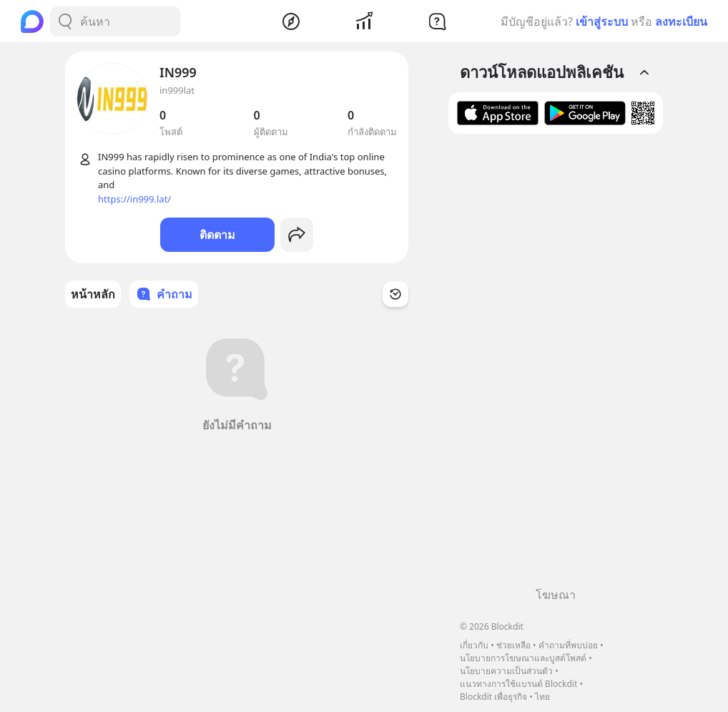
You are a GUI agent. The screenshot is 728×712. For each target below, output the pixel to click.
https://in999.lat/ (134, 199)
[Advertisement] (556, 366)
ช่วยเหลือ (513, 645)
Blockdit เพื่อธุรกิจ (493, 697)
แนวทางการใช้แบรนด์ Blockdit (518, 684)
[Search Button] (65, 21)
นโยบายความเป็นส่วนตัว (506, 671)
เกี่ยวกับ (474, 645)
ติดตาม (217, 235)
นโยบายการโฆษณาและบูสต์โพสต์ (523, 658)
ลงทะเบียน (681, 21)
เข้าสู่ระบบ (602, 21)
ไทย (542, 697)
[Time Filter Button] (395, 294)
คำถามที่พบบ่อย (568, 645)
